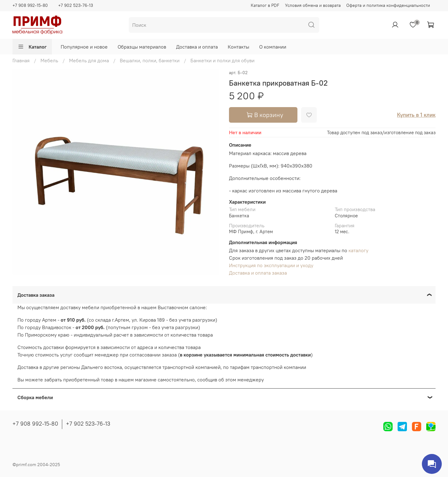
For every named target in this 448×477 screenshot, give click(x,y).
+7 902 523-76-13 (76, 5)
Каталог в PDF (265, 5)
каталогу (358, 250)
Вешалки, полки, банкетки (150, 60)
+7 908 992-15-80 (30, 5)
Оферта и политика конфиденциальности (388, 5)
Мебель (49, 60)
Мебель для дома (89, 60)
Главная (21, 60)
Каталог (32, 47)
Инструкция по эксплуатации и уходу (271, 265)
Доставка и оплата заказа (258, 273)
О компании (273, 47)
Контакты (238, 47)
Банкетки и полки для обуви (222, 60)
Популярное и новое (84, 47)
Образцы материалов (142, 47)
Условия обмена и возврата (313, 5)
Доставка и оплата (197, 47)
